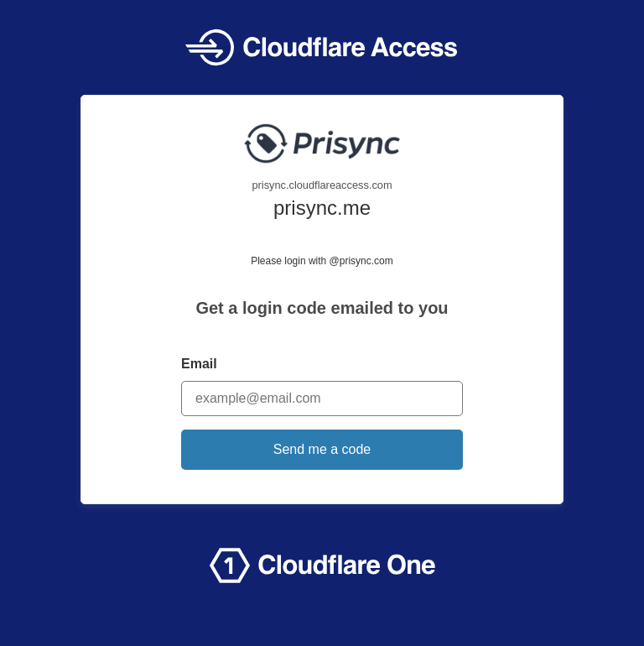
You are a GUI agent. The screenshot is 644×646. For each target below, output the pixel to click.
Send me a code (322, 449)
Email (199, 364)
